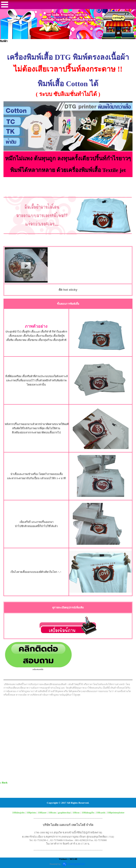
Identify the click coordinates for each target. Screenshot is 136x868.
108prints (31, 812)
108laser (42, 812)
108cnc (76, 812)
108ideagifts (88, 812)
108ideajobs (18, 812)
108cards (101, 812)
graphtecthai (64, 812)
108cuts (52, 812)
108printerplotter (116, 812)
